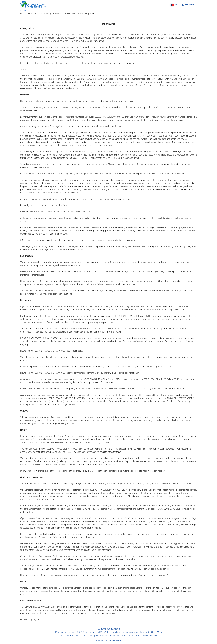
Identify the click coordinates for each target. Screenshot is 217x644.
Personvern (115, 636)
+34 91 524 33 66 (154, 632)
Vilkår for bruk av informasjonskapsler (140, 636)
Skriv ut (24, 11)
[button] (173, 5)
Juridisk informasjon (68, 636)
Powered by (109, 641)
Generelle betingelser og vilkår (94, 636)
